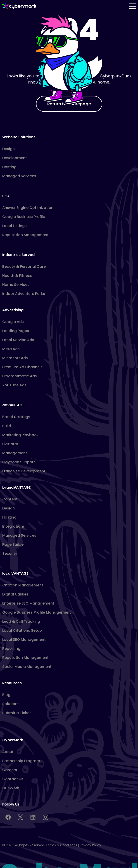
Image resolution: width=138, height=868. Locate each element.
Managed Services (19, 176)
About (8, 752)
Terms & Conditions (61, 845)
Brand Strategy (16, 417)
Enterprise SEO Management (28, 603)
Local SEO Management (24, 640)
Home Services (16, 285)
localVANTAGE (15, 573)
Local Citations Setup (22, 630)
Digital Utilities (15, 594)
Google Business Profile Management (37, 612)
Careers (10, 770)
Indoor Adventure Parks (24, 294)
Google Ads (13, 322)
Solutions (11, 704)
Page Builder (14, 544)
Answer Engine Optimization (28, 208)
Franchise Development (24, 471)
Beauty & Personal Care (24, 267)
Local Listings (14, 226)
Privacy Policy (90, 845)
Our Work (11, 788)
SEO (6, 196)
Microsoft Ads (15, 358)
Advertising (13, 310)
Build (7, 426)
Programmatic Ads (20, 376)
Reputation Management (25, 235)
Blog (6, 695)
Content (10, 499)
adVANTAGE (13, 405)
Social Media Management (27, 667)
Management (15, 453)
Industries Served (18, 255)
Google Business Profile (24, 217)
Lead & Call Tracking (21, 621)
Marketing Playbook (20, 435)
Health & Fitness (17, 276)
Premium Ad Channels (22, 367)
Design (8, 149)
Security (10, 554)
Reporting (11, 649)
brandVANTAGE (16, 487)
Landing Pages (16, 331)
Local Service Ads (18, 340)
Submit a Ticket (17, 713)
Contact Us (13, 779)
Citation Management (23, 585)
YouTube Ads (14, 385)
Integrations (14, 526)
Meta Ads (11, 349)
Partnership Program (21, 761)
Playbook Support (19, 462)
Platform (10, 444)
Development (15, 158)
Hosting (9, 167)
